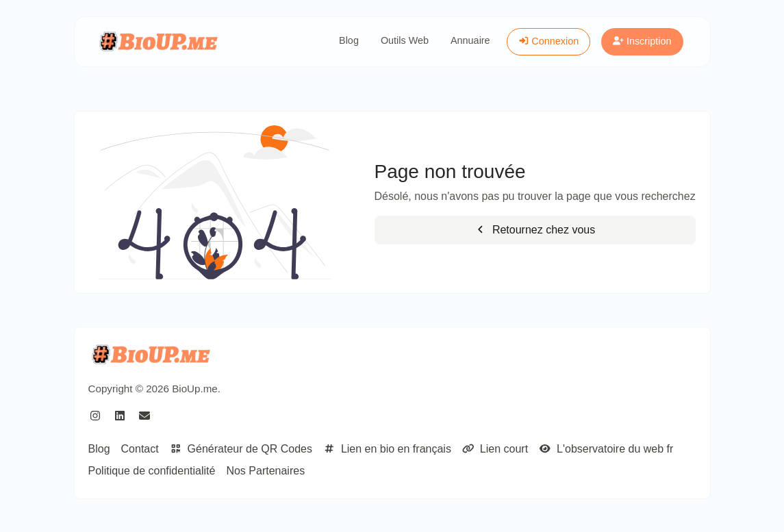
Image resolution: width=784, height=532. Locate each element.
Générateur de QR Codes (241, 449)
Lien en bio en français (387, 449)
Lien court (495, 449)
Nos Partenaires (265, 471)
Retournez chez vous (535, 230)
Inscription (642, 41)
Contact (140, 449)
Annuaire (470, 40)
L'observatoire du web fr (606, 449)
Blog (349, 40)
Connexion (549, 41)
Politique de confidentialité (152, 471)
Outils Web (405, 40)
